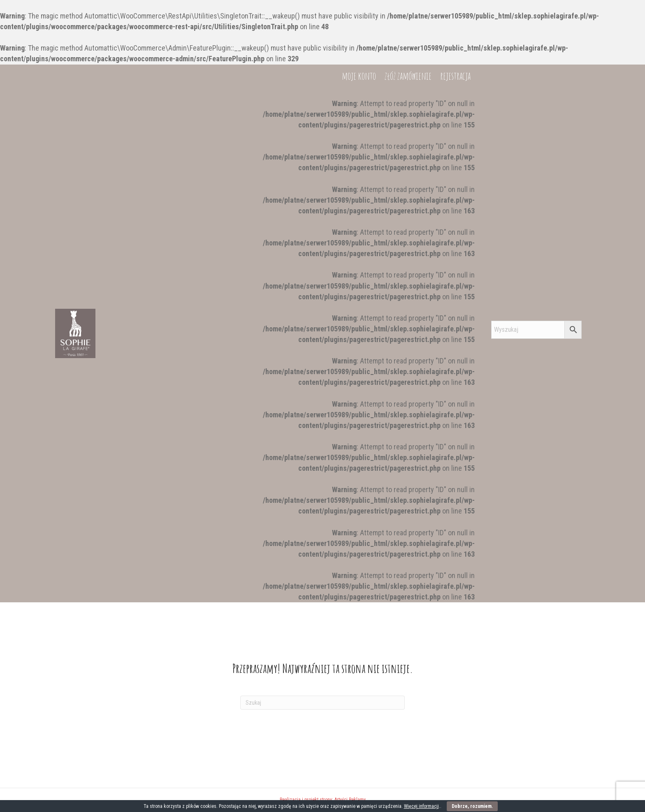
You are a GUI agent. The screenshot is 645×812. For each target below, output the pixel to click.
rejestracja (455, 591)
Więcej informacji (421, 806)
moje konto (359, 591)
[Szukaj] (322, 703)
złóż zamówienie (408, 591)
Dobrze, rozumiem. (472, 806)
